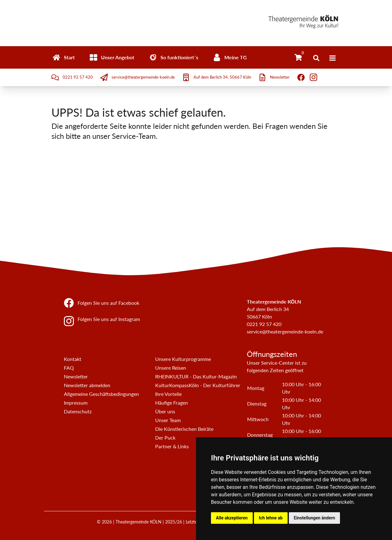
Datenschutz (78, 411)
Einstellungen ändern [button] (315, 518)
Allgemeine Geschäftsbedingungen (101, 394)
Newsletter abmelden (87, 385)
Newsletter (76, 376)
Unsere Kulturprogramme (183, 359)
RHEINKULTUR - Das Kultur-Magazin (196, 376)
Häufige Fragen (172, 403)
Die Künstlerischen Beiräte (184, 429)
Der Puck (165, 438)
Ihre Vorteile (168, 394)
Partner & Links (172, 446)
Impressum (76, 403)
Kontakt (73, 359)
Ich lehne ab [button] (271, 518)
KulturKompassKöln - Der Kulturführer (198, 385)
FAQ (69, 368)
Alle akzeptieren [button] (232, 518)
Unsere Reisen (171, 368)
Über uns (165, 411)
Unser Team (168, 420)
